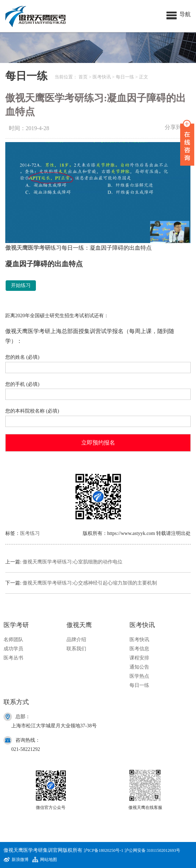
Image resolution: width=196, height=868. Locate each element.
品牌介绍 (76, 640)
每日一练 (125, 77)
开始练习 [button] (21, 285)
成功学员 (13, 649)
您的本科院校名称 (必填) (98, 416)
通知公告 (139, 667)
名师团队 (13, 640)
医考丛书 (13, 658)
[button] (179, 14)
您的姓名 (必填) (98, 362)
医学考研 (39, 248)
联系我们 (76, 649)
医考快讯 (102, 77)
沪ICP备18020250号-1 (104, 850)
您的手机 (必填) (98, 390)
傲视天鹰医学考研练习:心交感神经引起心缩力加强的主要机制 (90, 583)
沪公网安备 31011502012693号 (153, 850)
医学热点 (139, 676)
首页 (83, 77)
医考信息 (139, 649)
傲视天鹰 (17, 248)
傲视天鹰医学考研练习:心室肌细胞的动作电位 (72, 562)
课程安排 (139, 658)
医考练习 (30, 533)
